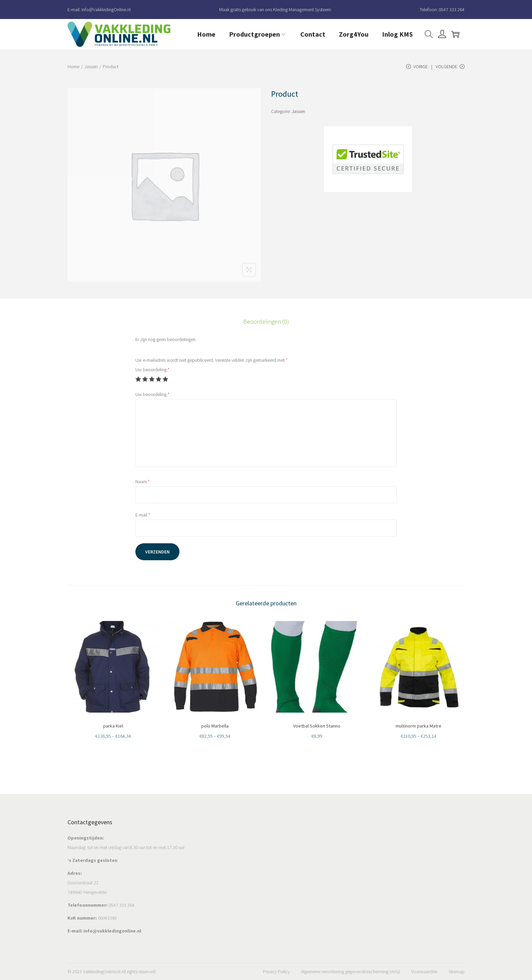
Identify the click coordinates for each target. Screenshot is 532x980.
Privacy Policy (276, 972)
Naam (142, 482)
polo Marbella (215, 726)
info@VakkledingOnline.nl (106, 10)
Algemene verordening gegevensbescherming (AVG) (350, 972)
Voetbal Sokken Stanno (317, 726)
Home (73, 67)
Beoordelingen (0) (266, 322)
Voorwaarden (424, 972)
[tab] (266, 322)
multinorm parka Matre (419, 726)
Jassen (91, 67)
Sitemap (457, 972)
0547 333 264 (452, 10)
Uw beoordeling (152, 370)
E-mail (143, 515)
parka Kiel (113, 726)
